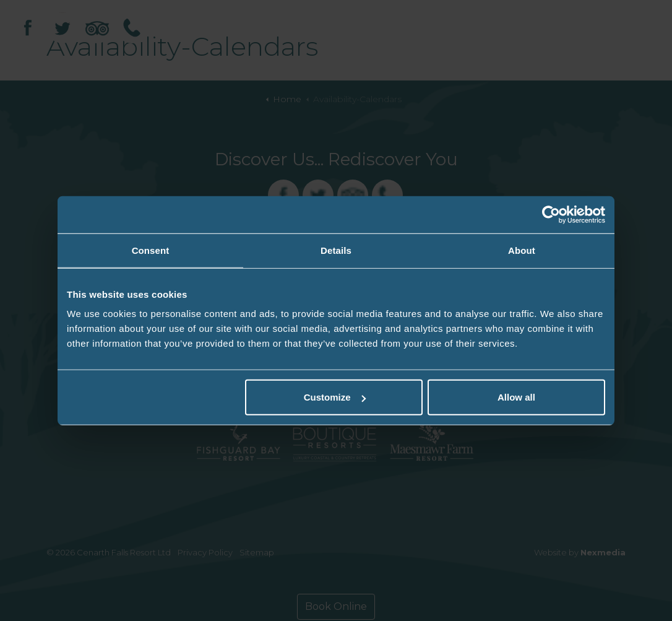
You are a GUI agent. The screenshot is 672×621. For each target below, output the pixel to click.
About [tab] (522, 250)
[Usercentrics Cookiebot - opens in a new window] (551, 214)
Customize (335, 397)
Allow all (516, 397)
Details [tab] (336, 250)
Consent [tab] (151, 250)
